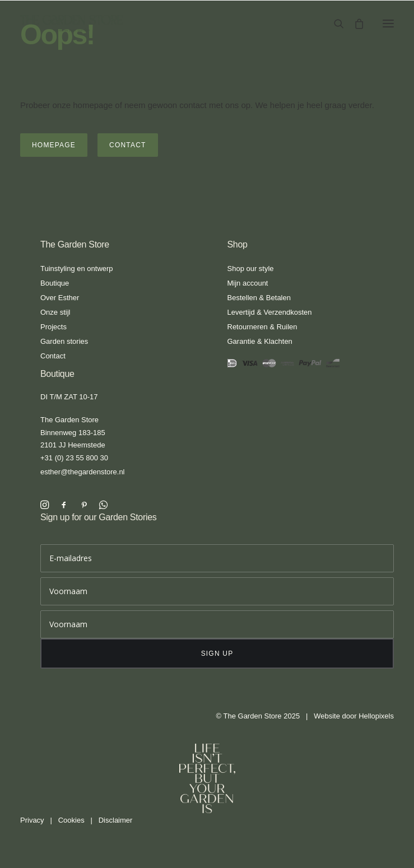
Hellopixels (376, 716)
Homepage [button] (54, 145)
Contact (53, 356)
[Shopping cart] (354, 24)
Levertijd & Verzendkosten (270, 312)
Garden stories (64, 341)
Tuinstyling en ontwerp (77, 269)
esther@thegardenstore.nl (83, 472)
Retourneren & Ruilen (262, 327)
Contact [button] (128, 145)
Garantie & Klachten (260, 341)
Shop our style (251, 269)
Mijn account (248, 283)
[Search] (334, 24)
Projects (54, 327)
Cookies (71, 820)
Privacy (32, 820)
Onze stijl (55, 312)
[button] (388, 24)
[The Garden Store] (71, 24)
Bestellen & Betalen (259, 298)
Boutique (55, 283)
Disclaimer (116, 820)
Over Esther (60, 298)
